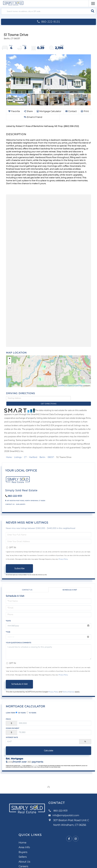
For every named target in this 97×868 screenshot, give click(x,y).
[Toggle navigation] (93, 3)
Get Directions (81, 398)
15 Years (31, 709)
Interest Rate (12, 733)
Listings (18, 453)
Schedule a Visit (70, 586)
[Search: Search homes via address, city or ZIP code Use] (48, 11)
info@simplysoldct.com (65, 812)
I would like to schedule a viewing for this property (48, 648)
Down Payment (13, 724)
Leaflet (62, 386)
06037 (51, 453)
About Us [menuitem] (24, 858)
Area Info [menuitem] (24, 843)
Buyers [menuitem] (23, 848)
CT (25, 453)
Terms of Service (68, 688)
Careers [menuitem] (23, 863)
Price (8, 715)
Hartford (33, 453)
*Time (8, 628)
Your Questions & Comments (18, 639)
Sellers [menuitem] (23, 853)
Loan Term (10, 709)
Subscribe (19, 565)
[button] (93, 11)
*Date (8, 617)
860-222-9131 (48, 22)
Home (9, 453)
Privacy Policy (63, 555)
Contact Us (10, 500)
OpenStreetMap (75, 386)
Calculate (49, 747)
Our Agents (21, 500)
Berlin (42, 453)
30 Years (21, 709)
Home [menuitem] (22, 839)
